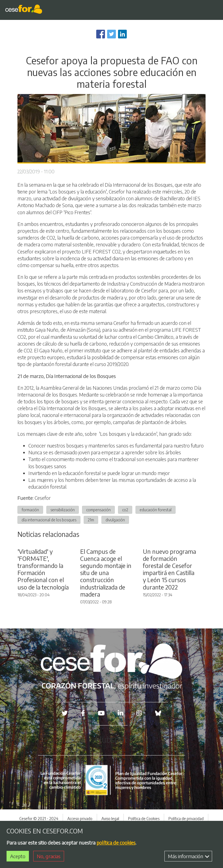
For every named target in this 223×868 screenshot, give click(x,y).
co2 (125, 510)
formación (30, 510)
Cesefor (43, 498)
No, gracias (49, 856)
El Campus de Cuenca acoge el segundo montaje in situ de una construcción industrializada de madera (106, 603)
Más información (189, 856)
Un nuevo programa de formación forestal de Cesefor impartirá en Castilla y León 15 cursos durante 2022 (169, 600)
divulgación (115, 520)
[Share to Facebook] (101, 34)
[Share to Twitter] (111, 34)
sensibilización (63, 510)
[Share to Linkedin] (122, 34)
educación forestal (156, 510)
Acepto (18, 856)
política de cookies (116, 843)
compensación (98, 510)
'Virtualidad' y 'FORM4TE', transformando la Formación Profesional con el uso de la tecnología (43, 600)
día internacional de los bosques (49, 520)
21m (91, 520)
